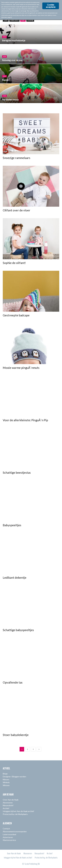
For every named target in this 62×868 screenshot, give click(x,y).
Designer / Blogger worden (14, 777)
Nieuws (6, 779)
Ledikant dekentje (15, 577)
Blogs (5, 774)
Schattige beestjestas (17, 472)
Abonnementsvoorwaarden (15, 831)
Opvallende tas (13, 682)
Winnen (6, 785)
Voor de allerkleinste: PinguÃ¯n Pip (25, 420)
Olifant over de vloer (17, 210)
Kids (23, 20)
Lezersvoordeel (9, 834)
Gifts (6, 20)
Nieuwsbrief (8, 805)
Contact (6, 829)
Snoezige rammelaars (17, 158)
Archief (6, 808)
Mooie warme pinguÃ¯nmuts (21, 368)
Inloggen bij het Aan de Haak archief (18, 811)
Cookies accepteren (51, 6)
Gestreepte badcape (16, 315)
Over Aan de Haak (11, 800)
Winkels (6, 782)
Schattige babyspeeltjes (18, 630)
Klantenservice (9, 840)
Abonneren (8, 803)
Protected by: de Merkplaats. (15, 814)
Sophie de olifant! (14, 263)
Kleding (30, 20)
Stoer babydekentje (16, 735)
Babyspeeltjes (12, 525)
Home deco (14, 20)
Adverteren (8, 837)
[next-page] (39, 749)
